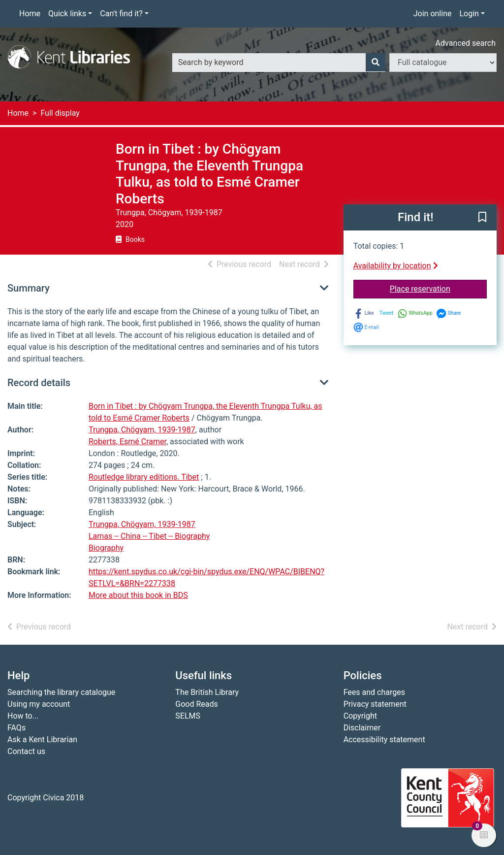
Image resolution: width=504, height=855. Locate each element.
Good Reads (196, 704)
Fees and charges (374, 692)
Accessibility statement (384, 740)
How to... (23, 716)
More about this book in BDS (138, 595)
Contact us (26, 751)
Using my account (39, 704)
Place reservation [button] (438, 288)
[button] (482, 218)
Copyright (360, 716)
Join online (433, 14)
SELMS (188, 716)
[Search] (376, 63)
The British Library (207, 692)
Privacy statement (375, 704)
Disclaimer (362, 728)
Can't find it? (121, 14)
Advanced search (466, 43)
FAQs (16, 728)
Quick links (67, 14)
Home (30, 14)
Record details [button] (39, 383)
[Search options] (443, 63)
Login (469, 14)
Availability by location (396, 266)
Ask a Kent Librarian (42, 740)
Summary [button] (29, 288)
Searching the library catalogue (61, 692)
